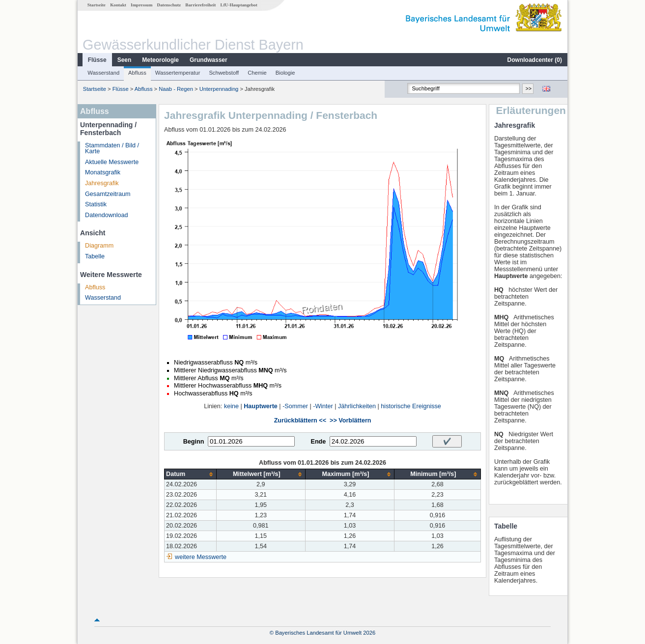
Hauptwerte (261, 406)
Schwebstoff (224, 73)
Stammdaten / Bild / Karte (112, 149)
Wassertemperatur (178, 73)
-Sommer (295, 406)
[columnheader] (190, 474)
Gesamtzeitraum (108, 194)
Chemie (257, 73)
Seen (125, 60)
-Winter (323, 406)
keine (231, 406)
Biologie (285, 73)
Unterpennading (219, 89)
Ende (318, 442)
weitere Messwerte (201, 557)
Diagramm (99, 246)
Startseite (97, 5)
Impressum (141, 5)
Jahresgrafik (102, 183)
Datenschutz (169, 5)
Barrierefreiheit (200, 5)
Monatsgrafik (103, 172)
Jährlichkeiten (357, 406)
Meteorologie (160, 60)
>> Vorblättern (350, 420)
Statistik (96, 204)
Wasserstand (103, 73)
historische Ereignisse (411, 406)
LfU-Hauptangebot (239, 5)
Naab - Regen (176, 89)
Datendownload (107, 215)
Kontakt (118, 5)
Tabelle (95, 256)
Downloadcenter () (535, 60)
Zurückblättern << (300, 420)
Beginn (194, 442)
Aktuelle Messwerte (112, 162)
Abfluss (137, 73)
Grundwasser (209, 60)
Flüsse (97, 60)
